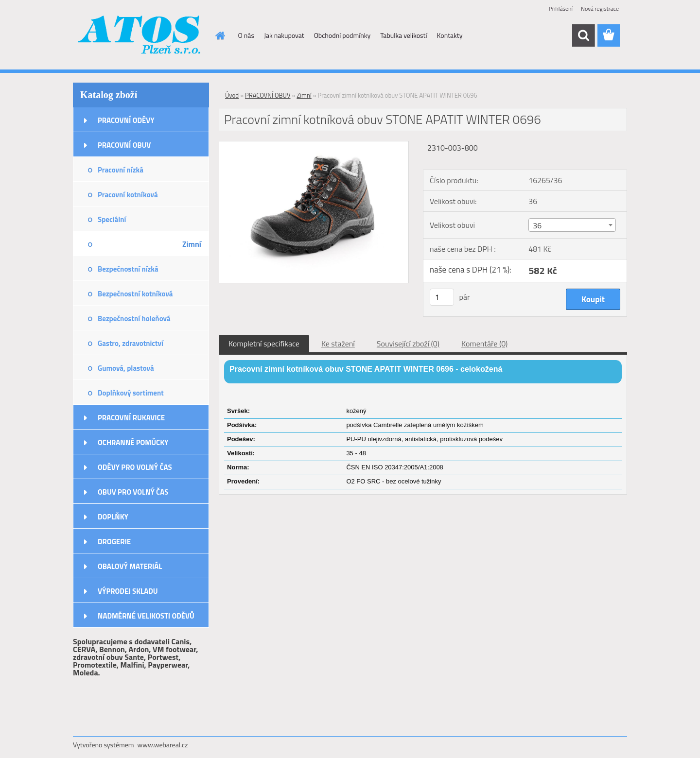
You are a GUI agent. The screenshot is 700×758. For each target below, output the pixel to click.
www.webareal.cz (163, 745)
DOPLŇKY (113, 517)
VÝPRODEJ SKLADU (128, 591)
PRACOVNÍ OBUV (124, 145)
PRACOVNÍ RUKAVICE (131, 418)
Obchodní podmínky (342, 35)
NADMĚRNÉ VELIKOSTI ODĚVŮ (146, 616)
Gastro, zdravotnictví (131, 343)
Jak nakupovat (284, 35)
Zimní (192, 244)
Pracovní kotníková (128, 195)
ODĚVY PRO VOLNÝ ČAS (135, 467)
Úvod (232, 95)
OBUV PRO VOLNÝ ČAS (133, 492)
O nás (246, 35)
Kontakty (450, 35)
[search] (583, 35)
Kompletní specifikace (264, 344)
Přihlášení (561, 9)
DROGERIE (114, 542)
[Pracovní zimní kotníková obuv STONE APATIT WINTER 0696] (314, 145)
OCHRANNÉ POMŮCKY (133, 442)
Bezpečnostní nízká (128, 269)
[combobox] (572, 225)
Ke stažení (338, 344)
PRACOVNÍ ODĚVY (126, 120)
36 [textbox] (537, 225)
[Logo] (140, 36)
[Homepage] (220, 35)
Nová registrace (600, 9)
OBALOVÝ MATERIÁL (130, 566)
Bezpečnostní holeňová (134, 319)
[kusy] (442, 297)
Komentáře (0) (484, 344)
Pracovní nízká (121, 170)
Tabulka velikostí (403, 35)
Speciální (112, 219)
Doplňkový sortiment (131, 393)
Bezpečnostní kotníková (135, 294)
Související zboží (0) (408, 344)
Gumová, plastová (126, 368)
